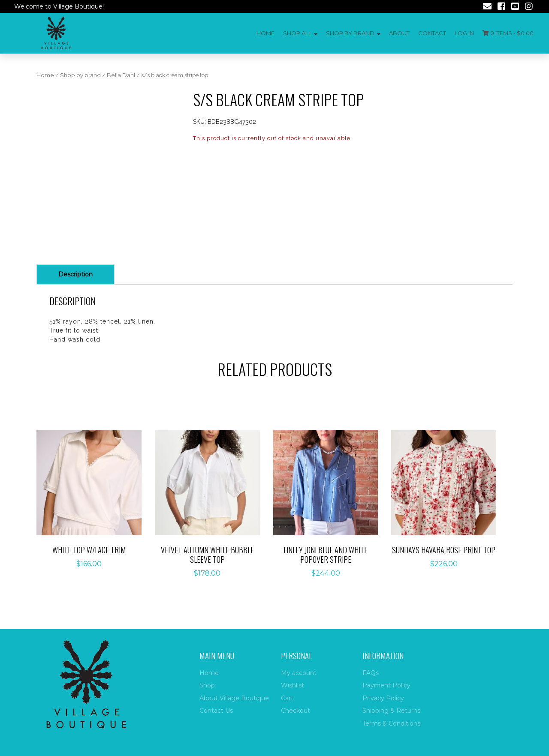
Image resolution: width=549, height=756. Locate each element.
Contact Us (216, 711)
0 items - (508, 33)
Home (265, 33)
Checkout (296, 711)
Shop (207, 685)
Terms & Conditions (391, 723)
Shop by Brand (350, 33)
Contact (432, 33)
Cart (287, 698)
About (399, 33)
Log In (464, 33)
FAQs (371, 673)
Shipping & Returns (391, 711)
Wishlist (293, 685)
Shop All (297, 33)
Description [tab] (75, 274)
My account (299, 673)
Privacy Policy (383, 698)
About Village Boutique (234, 698)
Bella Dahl (121, 75)
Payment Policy (386, 685)
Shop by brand (80, 75)
